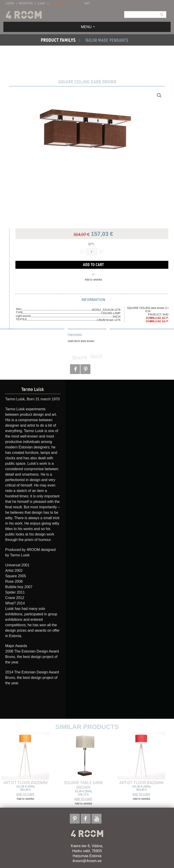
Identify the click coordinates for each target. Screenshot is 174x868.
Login (10, 4)
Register (26, 4)
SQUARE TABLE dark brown (83, 785)
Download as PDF (159, 318)
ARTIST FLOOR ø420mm (25, 783)
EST (87, 4)
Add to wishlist (93, 280)
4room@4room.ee (87, 861)
